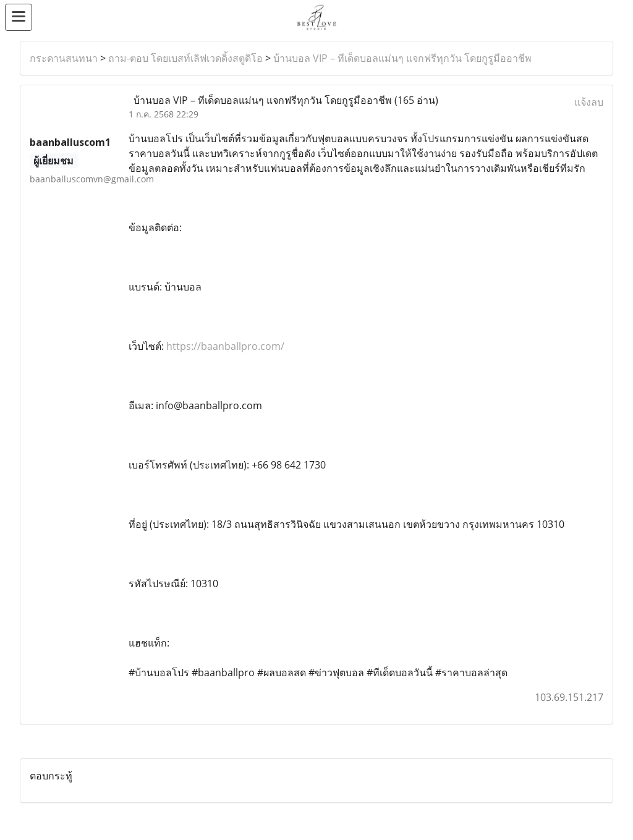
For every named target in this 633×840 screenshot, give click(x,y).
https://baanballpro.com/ (225, 346)
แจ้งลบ (589, 102)
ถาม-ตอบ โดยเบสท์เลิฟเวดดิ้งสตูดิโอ (185, 58)
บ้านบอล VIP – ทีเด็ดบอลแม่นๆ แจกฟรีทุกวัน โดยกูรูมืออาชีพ (402, 58)
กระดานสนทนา (64, 58)
